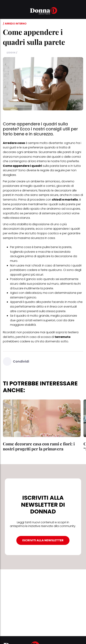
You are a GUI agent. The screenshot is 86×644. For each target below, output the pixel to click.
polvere (30, 252)
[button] (5, 11)
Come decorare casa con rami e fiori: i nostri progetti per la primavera (39, 446)
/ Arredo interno (15, 24)
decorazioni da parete (19, 229)
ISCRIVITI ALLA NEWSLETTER (43, 540)
